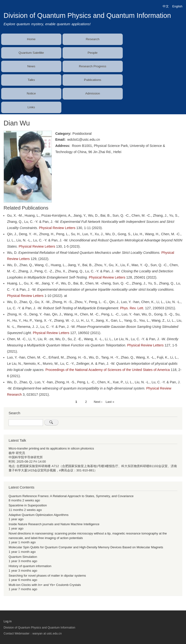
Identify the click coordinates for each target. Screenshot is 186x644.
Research (93, 39)
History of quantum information (30, 566)
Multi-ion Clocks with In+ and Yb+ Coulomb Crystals (45, 585)
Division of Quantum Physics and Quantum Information (87, 15)
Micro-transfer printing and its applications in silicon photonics (51, 448)
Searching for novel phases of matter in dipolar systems (47, 576)
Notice (31, 93)
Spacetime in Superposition (28, 505)
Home (31, 39)
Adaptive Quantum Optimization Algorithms (39, 515)
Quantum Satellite (31, 53)
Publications (93, 80)
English (177, 6)
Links (31, 107)
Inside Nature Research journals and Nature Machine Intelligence (54, 524)
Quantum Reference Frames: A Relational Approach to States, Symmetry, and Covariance (71, 496)
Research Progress (93, 66)
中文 (166, 6)
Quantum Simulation (23, 557)
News (31, 66)
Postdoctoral (82, 134)
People (93, 53)
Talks (31, 80)
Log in (8, 621)
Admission (93, 93)
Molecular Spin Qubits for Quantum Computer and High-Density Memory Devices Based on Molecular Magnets (86, 547)
